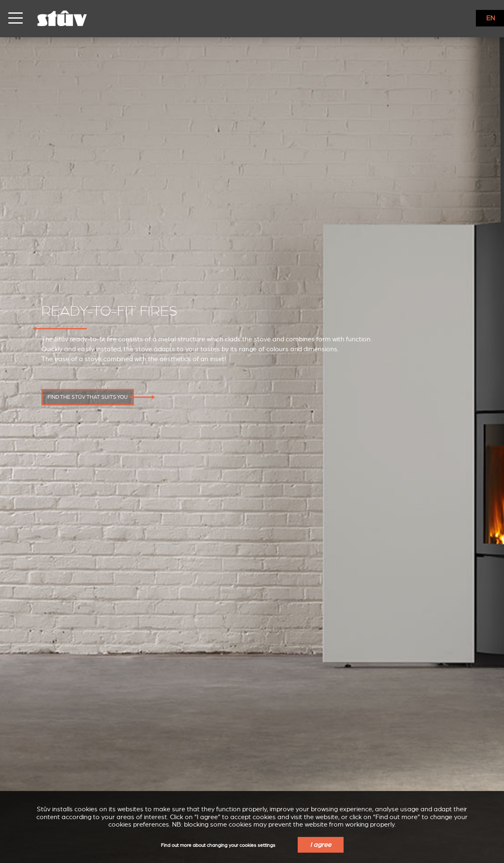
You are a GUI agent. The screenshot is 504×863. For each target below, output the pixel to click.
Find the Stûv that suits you (88, 397)
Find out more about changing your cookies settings (218, 845)
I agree (321, 845)
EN (491, 18)
